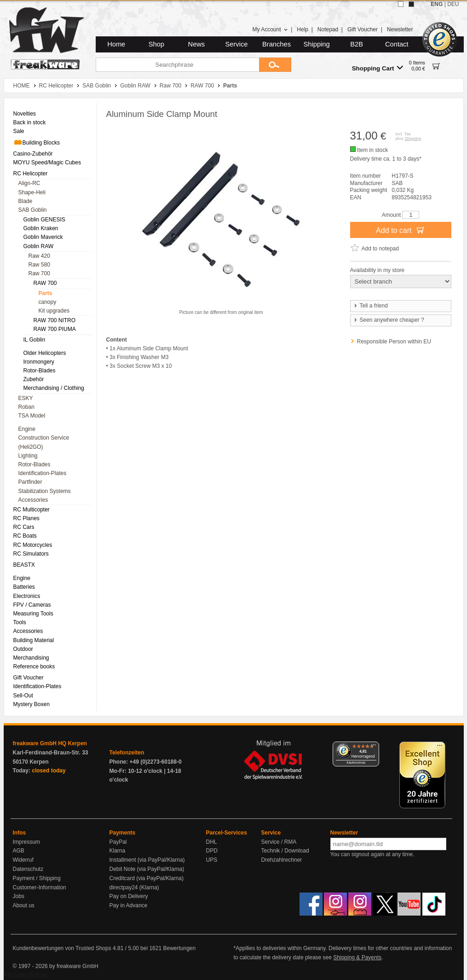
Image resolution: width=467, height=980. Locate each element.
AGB (19, 851)
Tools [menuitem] (20, 622)
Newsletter (400, 29)
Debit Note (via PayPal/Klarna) (147, 869)
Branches (277, 44)
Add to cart (401, 230)
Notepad (328, 29)
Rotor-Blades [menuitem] (40, 371)
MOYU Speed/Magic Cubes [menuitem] (47, 162)
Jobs (19, 896)
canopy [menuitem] (48, 302)
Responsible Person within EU (394, 342)
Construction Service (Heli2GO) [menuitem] (44, 442)
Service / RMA (279, 842)
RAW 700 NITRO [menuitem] (55, 320)
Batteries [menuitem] (24, 587)
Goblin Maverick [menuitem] (43, 237)
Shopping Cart (378, 68)
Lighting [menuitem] (28, 456)
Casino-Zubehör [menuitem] (33, 154)
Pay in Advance (129, 905)
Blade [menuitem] (26, 201)
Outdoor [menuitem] (23, 649)
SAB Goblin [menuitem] (33, 210)
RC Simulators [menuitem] (31, 554)
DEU (453, 4)
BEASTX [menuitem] (24, 565)
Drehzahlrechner (282, 860)
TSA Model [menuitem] (32, 416)
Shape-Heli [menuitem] (32, 192)
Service (237, 44)
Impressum (26, 842)
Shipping (317, 44)
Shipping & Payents (357, 957)
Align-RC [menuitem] (29, 183)
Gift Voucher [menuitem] (29, 678)
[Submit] (275, 65)
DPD (212, 851)
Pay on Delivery (129, 896)
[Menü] (374, 747)
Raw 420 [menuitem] (39, 256)
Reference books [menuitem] (34, 667)
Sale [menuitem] (19, 131)
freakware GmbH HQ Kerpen (50, 743)
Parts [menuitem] (46, 293)
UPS (212, 860)
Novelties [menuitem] (25, 114)
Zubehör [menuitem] (34, 379)
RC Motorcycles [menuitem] (33, 545)
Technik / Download (285, 851)
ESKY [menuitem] (26, 398)
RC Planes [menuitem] (26, 518)
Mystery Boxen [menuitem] (32, 704)
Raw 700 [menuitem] (39, 273)
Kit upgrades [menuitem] (54, 311)
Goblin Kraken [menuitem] (41, 228)
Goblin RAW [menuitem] (39, 246)
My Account (270, 29)
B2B (357, 44)
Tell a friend (370, 306)
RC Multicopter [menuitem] (32, 510)
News (197, 44)
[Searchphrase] (177, 65)
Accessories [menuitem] (33, 500)
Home (116, 44)
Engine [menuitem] (27, 429)
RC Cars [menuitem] (24, 527)
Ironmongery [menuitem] (39, 362)
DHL (212, 842)
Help (303, 29)
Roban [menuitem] (26, 407)
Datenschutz (28, 869)
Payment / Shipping (37, 878)
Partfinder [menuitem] (30, 482)
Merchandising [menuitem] (31, 658)
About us (24, 905)
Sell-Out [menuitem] (23, 696)
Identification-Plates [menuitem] (43, 473)
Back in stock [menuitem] (30, 122)
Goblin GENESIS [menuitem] (44, 220)
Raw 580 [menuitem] (39, 265)
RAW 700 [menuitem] (45, 283)
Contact (397, 44)
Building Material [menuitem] (34, 640)
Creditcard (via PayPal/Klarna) (147, 878)
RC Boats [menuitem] (25, 536)
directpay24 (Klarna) (134, 887)
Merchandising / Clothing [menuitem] (54, 388)
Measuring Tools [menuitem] (33, 614)
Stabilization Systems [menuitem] (45, 491)
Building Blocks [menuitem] (37, 142)
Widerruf (23, 860)
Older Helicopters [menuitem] (45, 353)
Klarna (118, 851)
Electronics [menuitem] (27, 596)
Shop (156, 44)
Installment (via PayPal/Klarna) (147, 860)
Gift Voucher (363, 29)
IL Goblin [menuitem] (35, 340)
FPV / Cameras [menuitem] (32, 605)
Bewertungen (179, 948)
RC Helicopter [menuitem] (31, 174)
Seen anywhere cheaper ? (389, 320)
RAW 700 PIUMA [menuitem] (55, 329)
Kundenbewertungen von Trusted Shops (62, 948)
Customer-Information (40, 887)
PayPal (118, 842)
